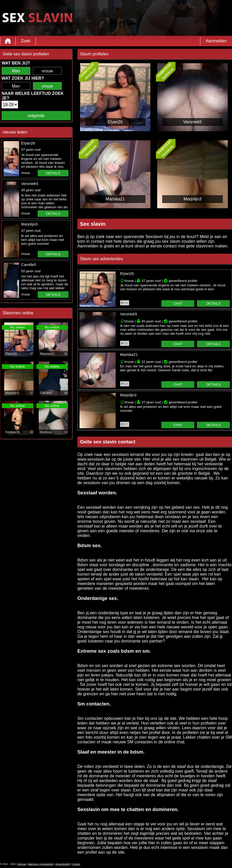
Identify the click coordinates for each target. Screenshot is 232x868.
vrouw (47, 71)
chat (178, 303)
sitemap (22, 864)
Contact (76, 864)
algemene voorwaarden (41, 864)
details (53, 173)
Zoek (26, 41)
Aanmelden (216, 41)
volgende (36, 116)
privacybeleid (63, 864)
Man (16, 71)
